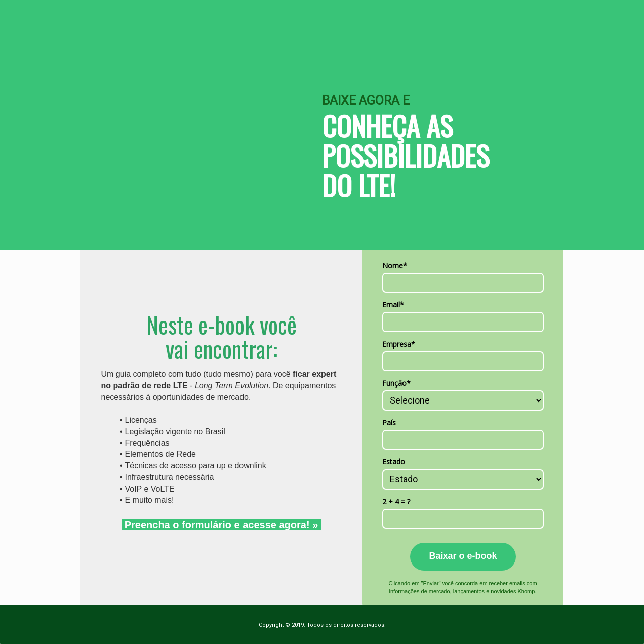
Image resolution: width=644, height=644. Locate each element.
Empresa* (399, 344)
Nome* (395, 266)
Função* (396, 383)
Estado (394, 462)
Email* (393, 305)
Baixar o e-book (463, 556)
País (389, 423)
